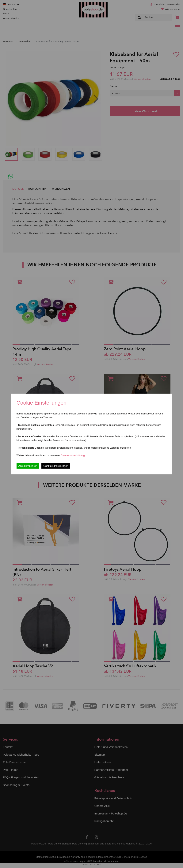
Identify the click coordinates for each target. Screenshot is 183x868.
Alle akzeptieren (28, 466)
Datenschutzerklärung (73, 455)
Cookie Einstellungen (56, 466)
